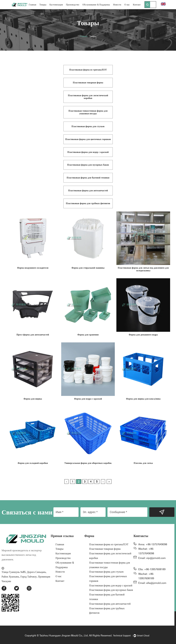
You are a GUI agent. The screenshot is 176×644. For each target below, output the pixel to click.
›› (109, 482)
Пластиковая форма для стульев (106, 572)
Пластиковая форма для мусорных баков (111, 590)
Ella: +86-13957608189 (152, 569)
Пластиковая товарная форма (105, 549)
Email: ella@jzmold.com (152, 583)
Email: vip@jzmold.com (152, 558)
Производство (73, 5)
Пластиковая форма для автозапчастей (110, 604)
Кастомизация (56, 5)
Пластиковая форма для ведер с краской (111, 586)
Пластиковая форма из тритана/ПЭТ (109, 544)
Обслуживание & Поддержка (96, 5)
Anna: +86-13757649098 (153, 544)
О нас (127, 5)
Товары (43, 5)
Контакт (137, 5)
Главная (33, 5)
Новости (117, 5)
